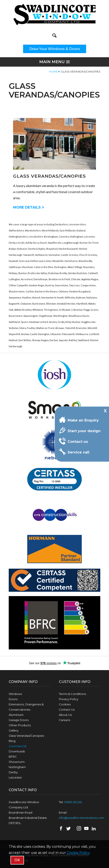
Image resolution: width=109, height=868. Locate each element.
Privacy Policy (69, 699)
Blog (12, 741)
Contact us (73, 441)
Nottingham (17, 767)
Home (53, 72)
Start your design (80, 430)
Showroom (17, 762)
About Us (65, 715)
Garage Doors (19, 720)
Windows (15, 694)
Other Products (20, 725)
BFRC (13, 757)
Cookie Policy (78, 853)
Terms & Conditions (72, 694)
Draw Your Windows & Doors (55, 49)
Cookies (65, 704)
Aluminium (16, 715)
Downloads (17, 751)
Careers (65, 720)
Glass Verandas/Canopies (26, 736)
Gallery (14, 730)
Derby (13, 772)
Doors (13, 699)
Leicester (15, 777)
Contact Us (67, 710)
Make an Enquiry (79, 420)
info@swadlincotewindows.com (81, 818)
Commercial (18, 746)
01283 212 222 (73, 802)
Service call (74, 452)
